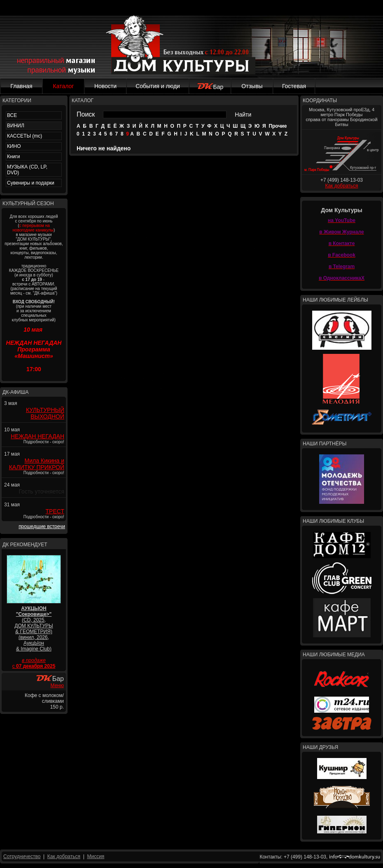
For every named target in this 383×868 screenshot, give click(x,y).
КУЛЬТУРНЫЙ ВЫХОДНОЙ (45, 413)
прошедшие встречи (42, 526)
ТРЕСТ (55, 511)
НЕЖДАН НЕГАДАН (37, 436)
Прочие (278, 126)
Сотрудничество (22, 856)
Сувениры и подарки (31, 183)
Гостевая (294, 86)
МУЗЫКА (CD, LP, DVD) (27, 170)
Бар (210, 87)
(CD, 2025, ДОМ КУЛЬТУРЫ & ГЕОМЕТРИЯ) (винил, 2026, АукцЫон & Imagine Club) (34, 629)
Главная (21, 86)
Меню (57, 686)
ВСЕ (12, 115)
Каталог (64, 86)
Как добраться (341, 186)
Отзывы (252, 86)
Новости (105, 86)
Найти (243, 115)
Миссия (96, 856)
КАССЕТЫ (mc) (25, 136)
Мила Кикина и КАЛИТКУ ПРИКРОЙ (37, 464)
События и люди (158, 86)
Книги (13, 157)
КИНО (14, 146)
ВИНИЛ (16, 126)
